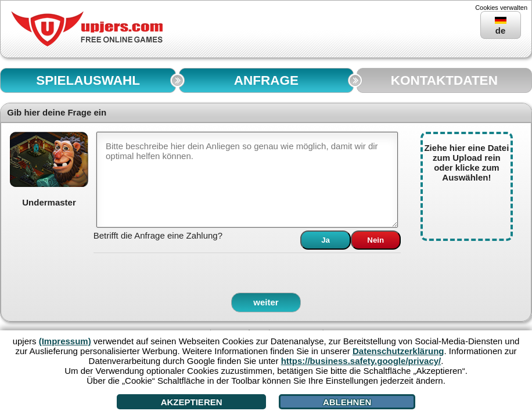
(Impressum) (65, 341)
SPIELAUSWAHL (88, 80)
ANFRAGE (266, 80)
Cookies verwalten (501, 8)
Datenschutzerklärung (398, 351)
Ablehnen (347, 402)
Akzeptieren (192, 402)
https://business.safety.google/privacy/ (361, 361)
